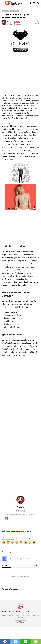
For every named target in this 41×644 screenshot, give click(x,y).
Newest (36, 565)
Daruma (10, 21)
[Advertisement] (20, 73)
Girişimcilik (14, 11)
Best (25, 565)
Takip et (20, 511)
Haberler (5, 11)
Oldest (30, 565)
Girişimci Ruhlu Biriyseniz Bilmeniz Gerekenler (17, 16)
